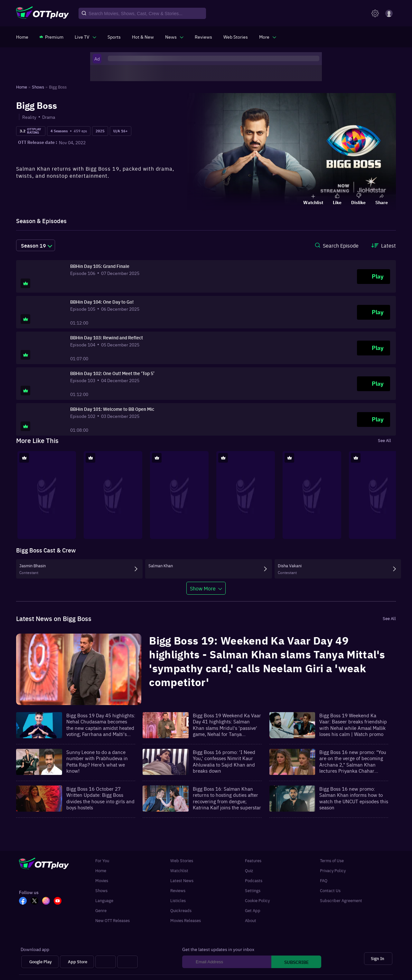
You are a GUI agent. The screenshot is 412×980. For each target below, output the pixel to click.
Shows (101, 890)
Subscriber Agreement (341, 900)
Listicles (178, 900)
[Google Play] (40, 962)
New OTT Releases (112, 920)
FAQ (324, 880)
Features (253, 860)
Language (104, 900)
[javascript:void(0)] (85, 37)
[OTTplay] (42, 14)
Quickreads (181, 910)
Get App (253, 910)
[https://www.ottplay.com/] (22, 37)
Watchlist (179, 870)
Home (101, 870)
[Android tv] (106, 962)
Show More (203, 588)
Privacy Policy (333, 870)
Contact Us (330, 890)
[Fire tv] (127, 962)
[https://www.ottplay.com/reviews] (203, 37)
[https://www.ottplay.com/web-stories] (236, 37)
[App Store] (77, 962)
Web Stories (182, 860)
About (251, 920)
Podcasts (254, 880)
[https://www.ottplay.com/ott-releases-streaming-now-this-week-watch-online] (143, 37)
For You (102, 860)
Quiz (249, 870)
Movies (102, 880)
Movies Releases (186, 920)
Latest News (182, 880)
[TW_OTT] (36, 901)
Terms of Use (332, 860)
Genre (101, 910)
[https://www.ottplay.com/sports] (114, 37)
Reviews (178, 890)
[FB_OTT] (25, 901)
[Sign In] (378, 959)
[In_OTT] (48, 901)
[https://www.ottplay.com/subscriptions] (51, 37)
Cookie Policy (257, 900)
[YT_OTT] (60, 901)
